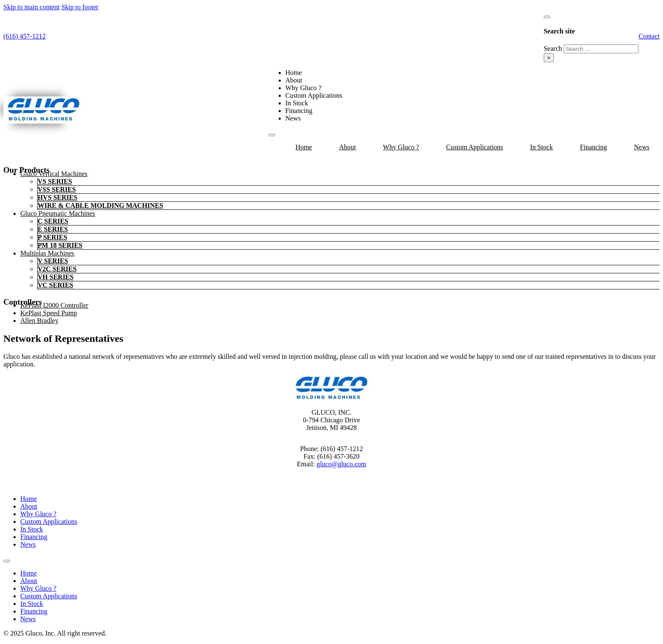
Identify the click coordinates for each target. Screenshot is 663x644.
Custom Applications (314, 95)
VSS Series (57, 189)
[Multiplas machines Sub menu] (75, 256)
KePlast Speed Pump (49, 313)
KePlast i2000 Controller (54, 305)
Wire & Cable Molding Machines (100, 205)
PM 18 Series (60, 245)
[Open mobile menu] (272, 135)
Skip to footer (80, 7)
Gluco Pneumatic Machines (58, 213)
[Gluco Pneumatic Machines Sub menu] (96, 216)
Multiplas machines (47, 253)
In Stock (297, 103)
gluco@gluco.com (341, 464)
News (293, 118)
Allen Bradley (39, 321)
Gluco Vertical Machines (54, 174)
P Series (52, 237)
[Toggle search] (547, 17)
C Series (53, 221)
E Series (53, 229)
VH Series (56, 277)
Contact (649, 36)
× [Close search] (549, 58)
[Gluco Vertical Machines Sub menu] (88, 176)
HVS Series (58, 197)
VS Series (55, 181)
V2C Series (57, 269)
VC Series (55, 285)
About (294, 80)
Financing (299, 111)
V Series (53, 261)
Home (294, 73)
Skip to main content (32, 7)
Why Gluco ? (303, 88)
